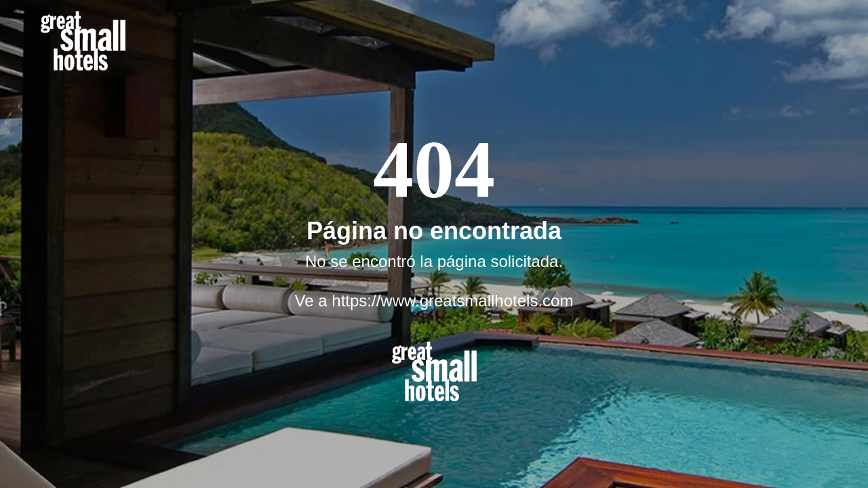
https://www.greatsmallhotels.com (452, 301)
